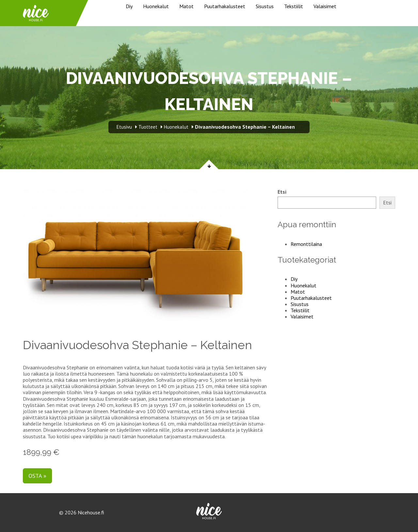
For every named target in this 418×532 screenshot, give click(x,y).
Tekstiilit (294, 6)
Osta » (37, 476)
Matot (186, 6)
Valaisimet (325, 6)
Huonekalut (156, 6)
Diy (129, 6)
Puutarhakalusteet (225, 6)
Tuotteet (148, 127)
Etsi (282, 192)
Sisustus (265, 6)
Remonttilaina (306, 244)
